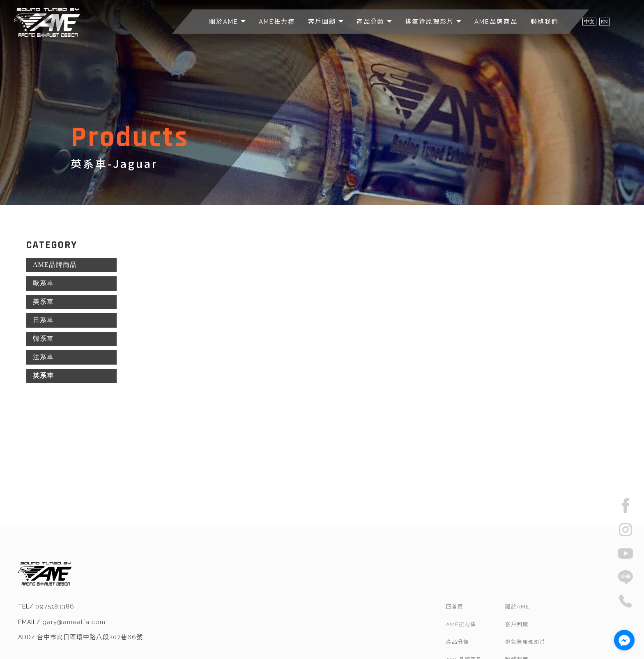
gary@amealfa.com (174, 583)
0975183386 (155, 567)
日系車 (43, 320)
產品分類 (372, 22)
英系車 (43, 375)
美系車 (43, 302)
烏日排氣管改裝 (317, 643)
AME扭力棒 (277, 22)
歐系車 (43, 283)
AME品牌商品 (496, 22)
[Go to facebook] (624, 640)
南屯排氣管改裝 (358, 643)
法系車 (43, 357)
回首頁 (495, 565)
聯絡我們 (545, 22)
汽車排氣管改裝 (400, 643)
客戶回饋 (323, 22)
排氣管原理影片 (431, 22)
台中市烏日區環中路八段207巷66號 (190, 598)
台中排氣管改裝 (275, 643)
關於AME (225, 22)
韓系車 (43, 339)
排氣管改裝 (239, 643)
